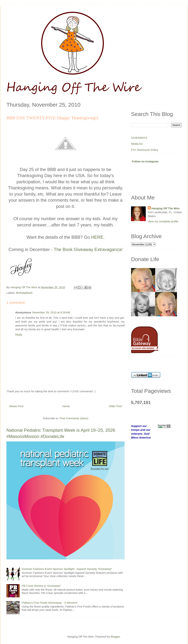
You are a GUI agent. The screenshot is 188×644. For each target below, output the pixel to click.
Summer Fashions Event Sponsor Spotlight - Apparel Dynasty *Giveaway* (67, 569)
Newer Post (16, 406)
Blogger (115, 637)
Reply (19, 335)
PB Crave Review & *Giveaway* (41, 586)
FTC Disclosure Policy (145, 150)
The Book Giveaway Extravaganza (87, 249)
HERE (97, 237)
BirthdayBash (24, 293)
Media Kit (137, 144)
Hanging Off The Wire (165, 208)
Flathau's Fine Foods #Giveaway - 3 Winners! (50, 603)
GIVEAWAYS (139, 138)
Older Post (115, 406)
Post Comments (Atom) (74, 418)
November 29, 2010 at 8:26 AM (51, 312)
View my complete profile (163, 221)
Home (66, 406)
